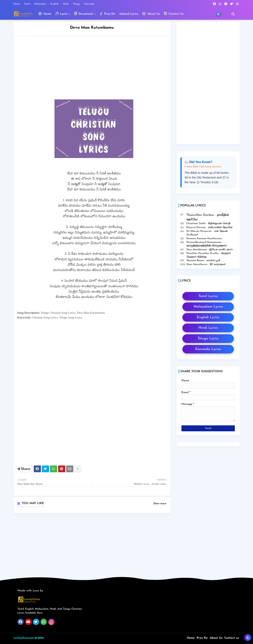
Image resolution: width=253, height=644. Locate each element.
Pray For (108, 14)
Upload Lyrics (129, 14)
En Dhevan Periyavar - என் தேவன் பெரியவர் (207, 233)
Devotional (84, 14)
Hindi (66, 4)
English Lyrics (208, 317)
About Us (151, 14)
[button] (233, 14)
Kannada (90, 4)
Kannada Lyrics (208, 349)
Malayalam (41, 4)
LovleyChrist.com (24, 638)
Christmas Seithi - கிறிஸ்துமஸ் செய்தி (208, 223)
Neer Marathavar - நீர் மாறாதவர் (206, 264)
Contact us (232, 638)
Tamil (27, 4)
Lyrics (61, 14)
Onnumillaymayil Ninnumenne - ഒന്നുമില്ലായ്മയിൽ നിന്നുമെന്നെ (206, 244)
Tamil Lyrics (208, 296)
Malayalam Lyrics (208, 307)
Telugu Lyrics (208, 339)
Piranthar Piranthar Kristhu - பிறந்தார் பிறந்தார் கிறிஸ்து (209, 255)
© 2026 (39, 638)
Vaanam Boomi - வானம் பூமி (203, 260)
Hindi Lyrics (208, 328)
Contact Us (174, 14)
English (55, 4)
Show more (160, 504)
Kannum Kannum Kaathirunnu (204, 238)
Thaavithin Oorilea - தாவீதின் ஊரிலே (208, 217)
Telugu (77, 4)
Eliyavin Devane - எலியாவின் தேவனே (209, 227)
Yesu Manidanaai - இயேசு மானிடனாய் (210, 250)
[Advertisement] (96, 69)
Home (17, 4)
